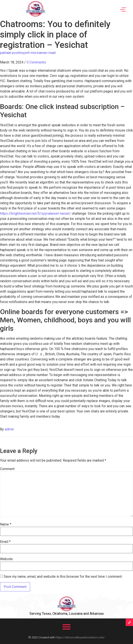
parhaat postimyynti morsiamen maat (28, 53)
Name (6, 524)
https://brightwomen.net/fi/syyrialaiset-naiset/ (35, 213)
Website (6, 559)
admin (9, 429)
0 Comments (36, 62)
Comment (7, 469)
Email (5, 542)
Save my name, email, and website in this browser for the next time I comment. (63, 577)
